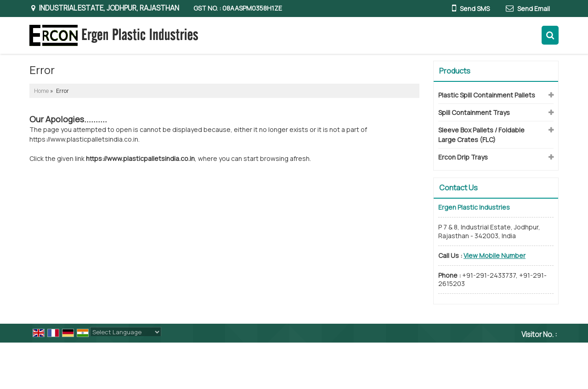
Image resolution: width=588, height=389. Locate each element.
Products (455, 71)
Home (41, 91)
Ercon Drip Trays (463, 157)
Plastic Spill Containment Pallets (487, 95)
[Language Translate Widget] (126, 332)
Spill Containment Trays (474, 112)
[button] (495, 255)
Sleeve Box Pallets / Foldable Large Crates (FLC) (481, 135)
